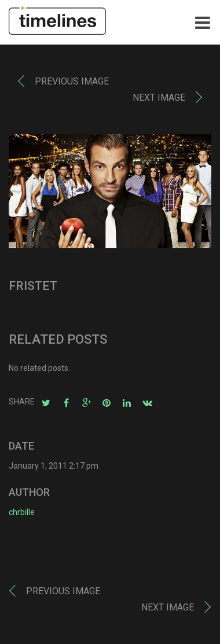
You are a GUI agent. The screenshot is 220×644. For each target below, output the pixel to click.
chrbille (22, 512)
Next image (159, 97)
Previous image (72, 81)
